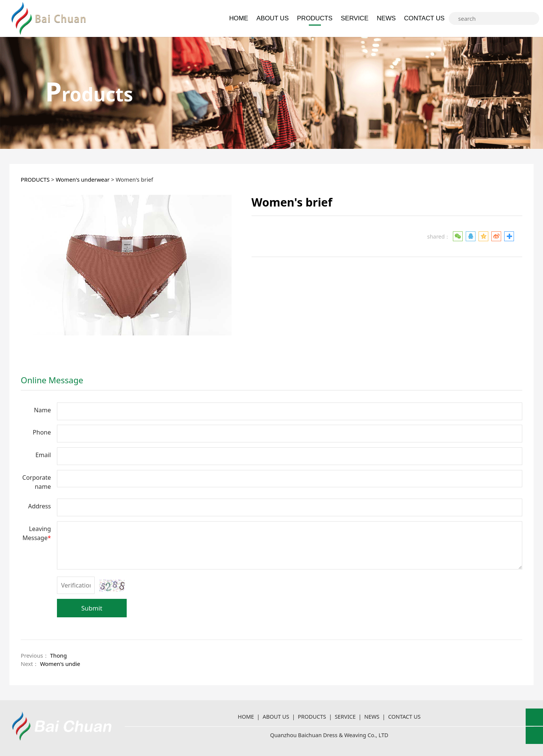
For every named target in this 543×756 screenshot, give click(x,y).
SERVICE (355, 18)
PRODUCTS (315, 18)
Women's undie (60, 664)
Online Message (52, 380)
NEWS (386, 18)
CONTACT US (424, 18)
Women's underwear (83, 179)
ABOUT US (272, 18)
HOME (239, 18)
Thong (58, 655)
